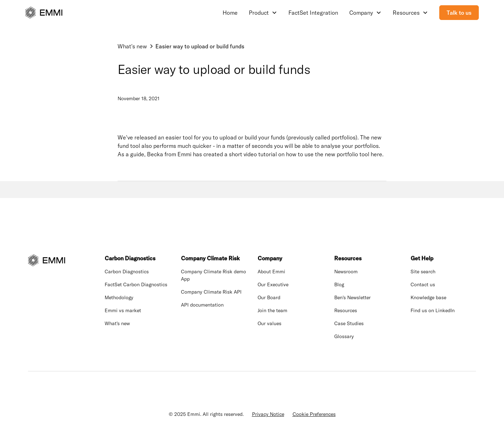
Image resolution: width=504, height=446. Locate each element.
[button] (263, 13)
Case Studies (349, 323)
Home (230, 13)
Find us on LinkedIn (433, 310)
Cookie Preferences (314, 414)
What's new (117, 323)
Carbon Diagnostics (127, 272)
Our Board (269, 297)
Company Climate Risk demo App (213, 275)
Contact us (423, 284)
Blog (339, 284)
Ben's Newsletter (352, 297)
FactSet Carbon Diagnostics (136, 284)
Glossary (344, 336)
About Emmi (271, 272)
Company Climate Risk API (211, 292)
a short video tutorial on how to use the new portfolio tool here (303, 154)
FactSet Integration (313, 13)
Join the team (272, 310)
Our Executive (273, 284)
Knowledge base (428, 297)
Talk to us (459, 13)
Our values (269, 323)
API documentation (202, 305)
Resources (346, 310)
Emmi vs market (123, 310)
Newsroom (346, 272)
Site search (423, 272)
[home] (44, 13)
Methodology (119, 297)
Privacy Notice (268, 414)
